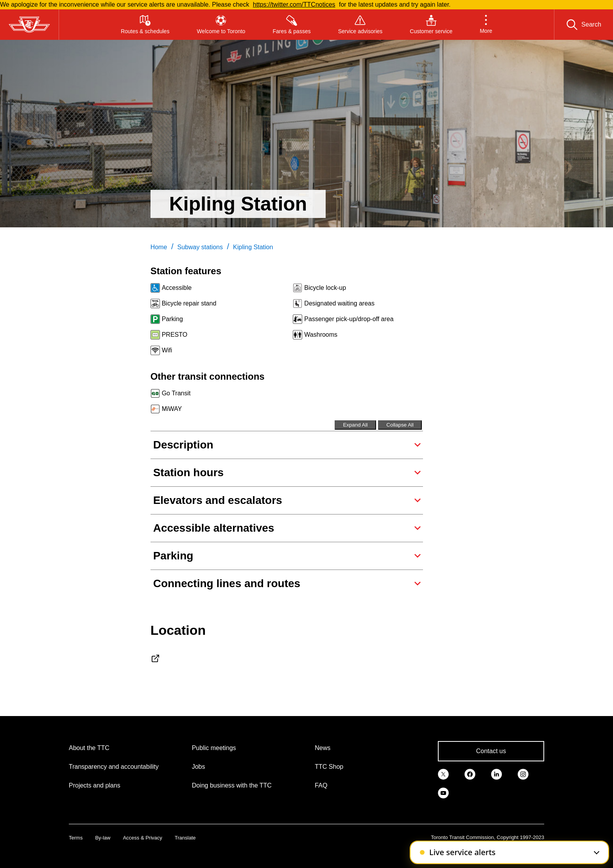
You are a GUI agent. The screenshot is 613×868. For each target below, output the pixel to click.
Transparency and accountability (114, 767)
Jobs (199, 767)
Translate (185, 838)
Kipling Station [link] (253, 247)
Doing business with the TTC (232, 785)
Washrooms (321, 335)
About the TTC (89, 748)
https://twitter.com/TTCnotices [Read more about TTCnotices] (294, 4)
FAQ (321, 785)
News (323, 748)
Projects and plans (95, 785)
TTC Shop (329, 767)
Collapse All (400, 425)
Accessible (177, 288)
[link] (443, 774)
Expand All (355, 425)
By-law (103, 838)
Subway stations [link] (200, 247)
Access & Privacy (142, 838)
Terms (76, 838)
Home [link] (159, 247)
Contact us (491, 751)
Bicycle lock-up (325, 288)
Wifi (167, 350)
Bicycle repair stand (189, 303)
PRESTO (175, 335)
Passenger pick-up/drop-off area (349, 319)
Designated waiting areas (339, 303)
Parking (172, 319)
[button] (486, 25)
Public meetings (214, 748)
